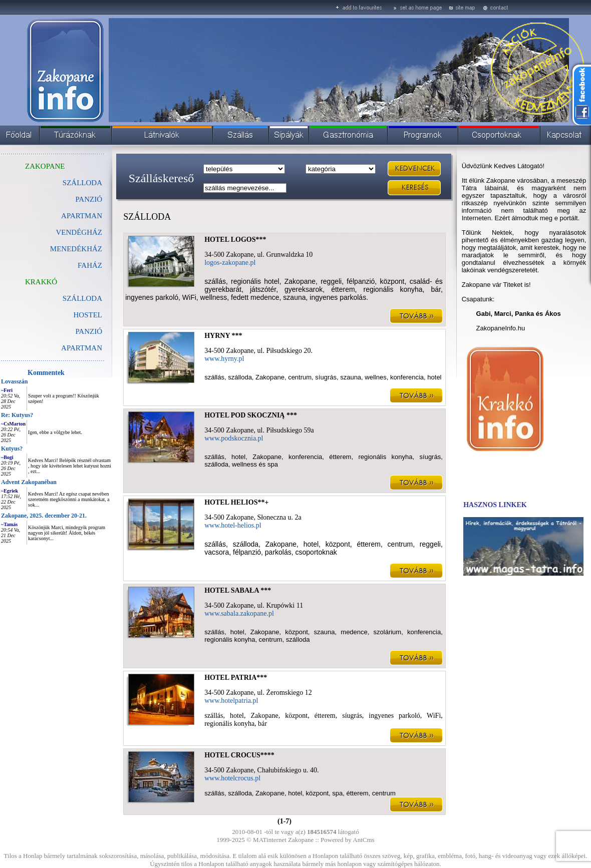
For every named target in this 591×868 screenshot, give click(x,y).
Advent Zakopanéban (29, 482)
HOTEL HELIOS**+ (236, 502)
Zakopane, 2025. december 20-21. (44, 516)
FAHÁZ (90, 265)
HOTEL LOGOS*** (235, 240)
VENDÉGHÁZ (79, 232)
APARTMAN (82, 216)
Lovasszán (14, 381)
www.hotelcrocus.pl (232, 778)
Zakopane (301, 840)
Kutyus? (12, 449)
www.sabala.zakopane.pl (239, 613)
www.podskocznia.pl (234, 438)
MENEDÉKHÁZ (76, 249)
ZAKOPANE (45, 166)
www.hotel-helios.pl (233, 525)
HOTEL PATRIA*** (236, 678)
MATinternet (270, 840)
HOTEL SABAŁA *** (238, 590)
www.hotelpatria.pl (231, 701)
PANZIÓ (89, 199)
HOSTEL (88, 315)
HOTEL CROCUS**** (239, 755)
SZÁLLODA (82, 298)
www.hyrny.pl (224, 359)
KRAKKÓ (41, 282)
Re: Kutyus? (17, 415)
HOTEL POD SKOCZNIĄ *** (251, 415)
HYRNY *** (223, 336)
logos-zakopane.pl (230, 263)
